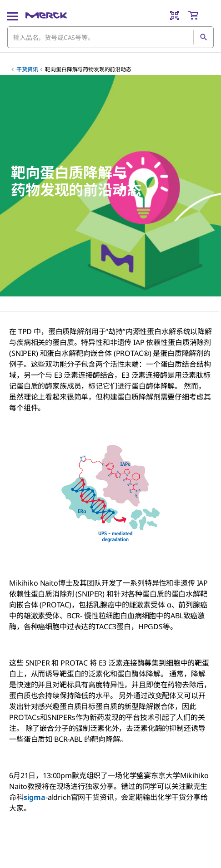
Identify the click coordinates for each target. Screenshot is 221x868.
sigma (35, 797)
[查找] (203, 37)
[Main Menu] (13, 15)
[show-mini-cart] (201, 15)
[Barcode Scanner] (175, 15)
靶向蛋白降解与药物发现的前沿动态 (88, 69)
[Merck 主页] (46, 15)
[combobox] (110, 37)
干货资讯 (27, 69)
